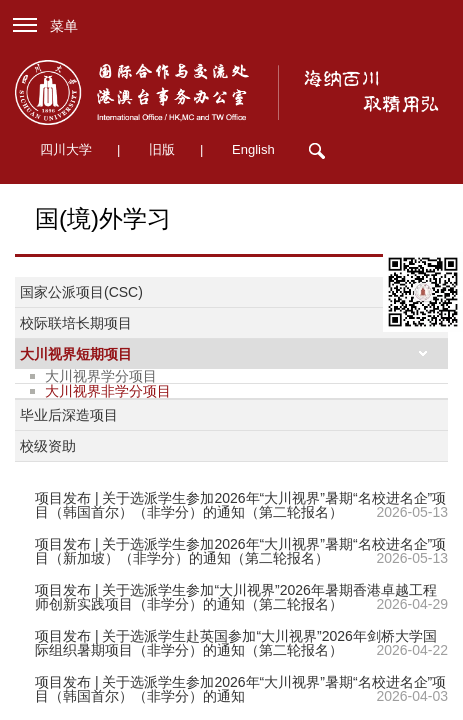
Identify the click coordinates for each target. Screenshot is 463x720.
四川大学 (66, 149)
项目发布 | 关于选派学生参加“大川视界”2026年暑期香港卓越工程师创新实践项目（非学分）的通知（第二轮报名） (236, 597)
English (253, 149)
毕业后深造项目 (69, 415)
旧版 (162, 149)
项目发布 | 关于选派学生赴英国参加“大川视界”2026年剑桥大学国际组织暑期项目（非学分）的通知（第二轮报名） (236, 643)
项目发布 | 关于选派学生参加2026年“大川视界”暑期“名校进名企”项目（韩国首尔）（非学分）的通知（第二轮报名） (240, 505)
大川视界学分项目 (101, 376)
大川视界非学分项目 (108, 391)
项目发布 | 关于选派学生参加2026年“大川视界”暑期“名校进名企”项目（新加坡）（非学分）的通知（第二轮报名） (240, 551)
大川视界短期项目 (76, 354)
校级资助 (48, 446)
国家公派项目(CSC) (81, 292)
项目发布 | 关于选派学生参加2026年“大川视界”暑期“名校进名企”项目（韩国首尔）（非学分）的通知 (240, 689)
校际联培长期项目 (76, 323)
